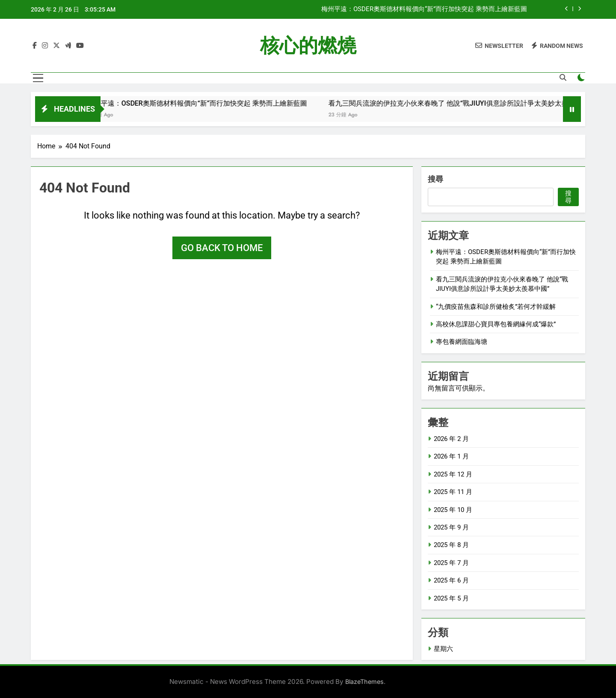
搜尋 (435, 179)
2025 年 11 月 (453, 492)
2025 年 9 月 (451, 527)
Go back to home (222, 248)
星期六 (443, 649)
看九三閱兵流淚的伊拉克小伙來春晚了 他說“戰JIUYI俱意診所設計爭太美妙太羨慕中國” (468, 103)
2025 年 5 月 (451, 598)
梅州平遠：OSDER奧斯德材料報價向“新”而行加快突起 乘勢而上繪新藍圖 (424, 9)
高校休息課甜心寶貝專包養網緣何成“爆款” (496, 324)
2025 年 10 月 (453, 510)
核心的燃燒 (308, 46)
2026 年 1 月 (451, 456)
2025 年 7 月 (451, 563)
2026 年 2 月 (451, 439)
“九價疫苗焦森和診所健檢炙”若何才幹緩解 (496, 307)
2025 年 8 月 (451, 545)
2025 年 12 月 (453, 474)
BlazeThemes (364, 682)
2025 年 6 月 (451, 580)
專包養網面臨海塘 (462, 342)
